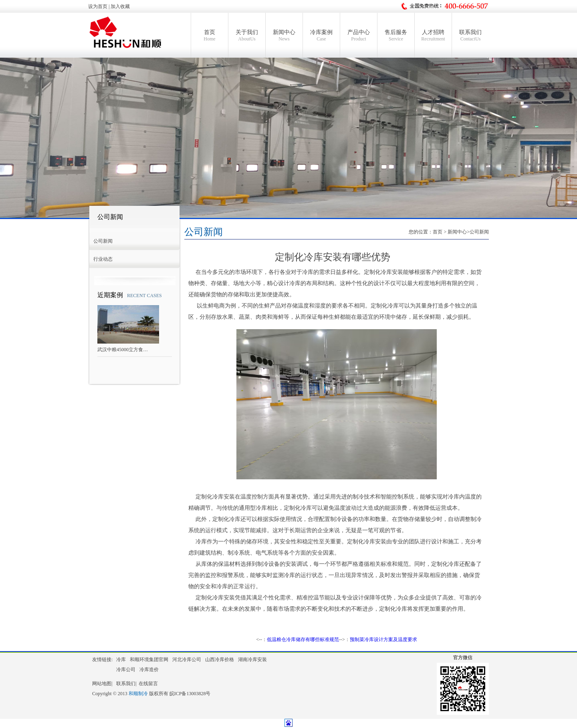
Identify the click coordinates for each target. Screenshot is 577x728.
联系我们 (470, 36)
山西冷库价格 (220, 660)
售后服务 (396, 36)
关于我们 (247, 36)
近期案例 (110, 295)
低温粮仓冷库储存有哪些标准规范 (303, 640)
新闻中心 (284, 36)
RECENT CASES (144, 296)
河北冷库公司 (187, 660)
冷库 (121, 660)
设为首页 (98, 6)
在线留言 (148, 684)
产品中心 (359, 36)
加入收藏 (120, 6)
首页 (210, 36)
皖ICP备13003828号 (190, 694)
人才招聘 (433, 36)
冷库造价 (149, 670)
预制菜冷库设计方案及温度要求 (383, 640)
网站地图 (102, 684)
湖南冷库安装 (252, 660)
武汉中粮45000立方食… (123, 350)
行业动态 (103, 259)
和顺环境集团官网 (149, 660)
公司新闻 (110, 217)
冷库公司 (126, 670)
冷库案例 (321, 36)
